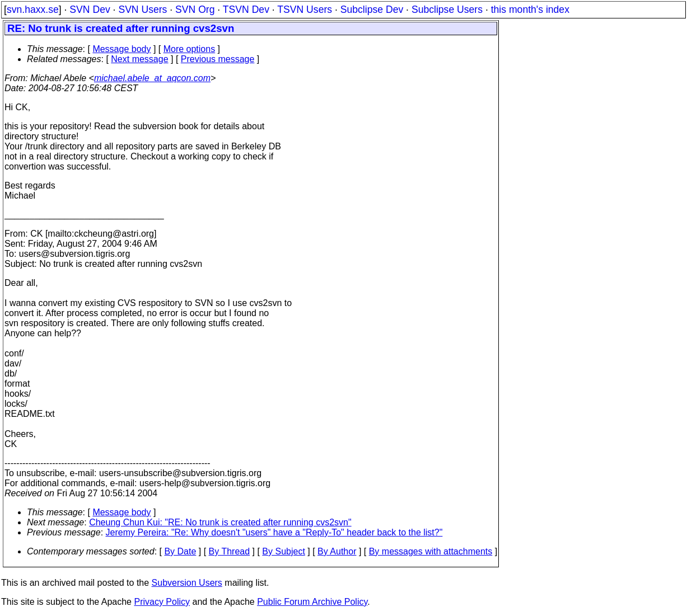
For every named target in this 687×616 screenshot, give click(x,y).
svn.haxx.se (33, 10)
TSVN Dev (246, 10)
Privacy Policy (162, 602)
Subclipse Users (447, 10)
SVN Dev (90, 10)
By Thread (230, 551)
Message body (121, 49)
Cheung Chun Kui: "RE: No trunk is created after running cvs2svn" (220, 522)
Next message (139, 59)
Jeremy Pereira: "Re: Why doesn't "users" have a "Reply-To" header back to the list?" (274, 532)
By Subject (283, 551)
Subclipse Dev (372, 10)
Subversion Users (187, 583)
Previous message (218, 59)
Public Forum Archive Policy (312, 602)
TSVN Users (305, 10)
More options (190, 49)
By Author (337, 551)
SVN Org (195, 10)
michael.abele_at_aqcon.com (152, 78)
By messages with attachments (431, 551)
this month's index (530, 10)
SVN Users (142, 10)
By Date (180, 551)
